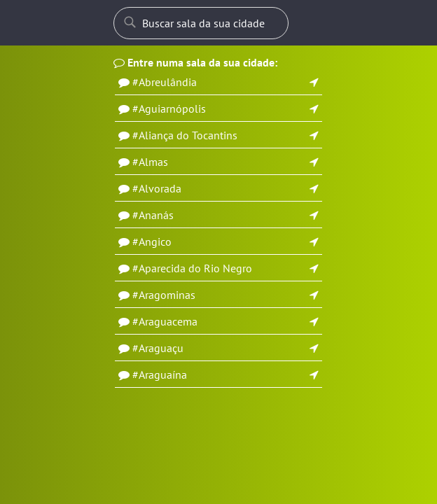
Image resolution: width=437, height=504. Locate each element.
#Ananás (153, 215)
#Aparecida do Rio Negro (192, 268)
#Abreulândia (165, 82)
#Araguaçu (158, 348)
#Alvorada (157, 188)
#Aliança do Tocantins (185, 135)
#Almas (150, 162)
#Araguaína (160, 374)
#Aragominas (164, 295)
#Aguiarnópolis (169, 108)
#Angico (152, 241)
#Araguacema (165, 321)
